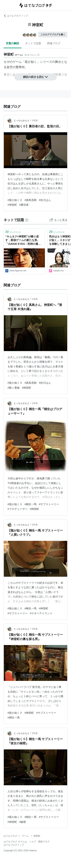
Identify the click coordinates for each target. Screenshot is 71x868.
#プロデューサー (18, 509)
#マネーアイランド (41, 613)
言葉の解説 (12, 43)
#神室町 (12, 205)
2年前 (35, 525)
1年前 (35, 121)
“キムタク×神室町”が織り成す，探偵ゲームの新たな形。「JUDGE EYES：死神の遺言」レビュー (23, 241)
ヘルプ (33, 842)
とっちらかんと (22, 121)
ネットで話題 (33, 43)
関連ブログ (54, 43)
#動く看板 (14, 388)
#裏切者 (24, 205)
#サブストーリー (49, 504)
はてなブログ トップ (16, 16)
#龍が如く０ (15, 200)
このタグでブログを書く (53, 35)
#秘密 (23, 822)
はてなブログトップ (14, 845)
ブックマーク (13, 232)
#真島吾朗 (31, 200)
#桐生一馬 (31, 504)
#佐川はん (45, 200)
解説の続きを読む (36, 77)
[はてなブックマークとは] (27, 220)
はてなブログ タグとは (15, 842)
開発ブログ (44, 842)
